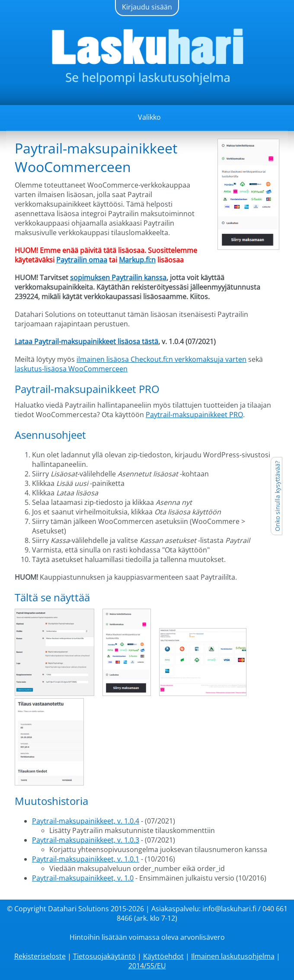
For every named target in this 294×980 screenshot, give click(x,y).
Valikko (149, 117)
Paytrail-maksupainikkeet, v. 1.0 (83, 878)
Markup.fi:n (137, 260)
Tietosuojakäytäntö (104, 956)
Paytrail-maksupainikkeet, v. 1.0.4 (86, 821)
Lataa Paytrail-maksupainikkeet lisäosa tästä (86, 342)
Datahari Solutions (78, 909)
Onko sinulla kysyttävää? (277, 496)
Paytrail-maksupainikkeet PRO (194, 415)
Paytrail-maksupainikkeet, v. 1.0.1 (86, 859)
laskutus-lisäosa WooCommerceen (71, 369)
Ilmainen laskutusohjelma (233, 956)
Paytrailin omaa (82, 260)
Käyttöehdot (163, 956)
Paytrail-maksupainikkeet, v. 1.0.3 (86, 840)
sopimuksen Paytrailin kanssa (118, 278)
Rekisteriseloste (40, 956)
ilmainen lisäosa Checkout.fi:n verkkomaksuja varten (161, 359)
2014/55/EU (147, 966)
